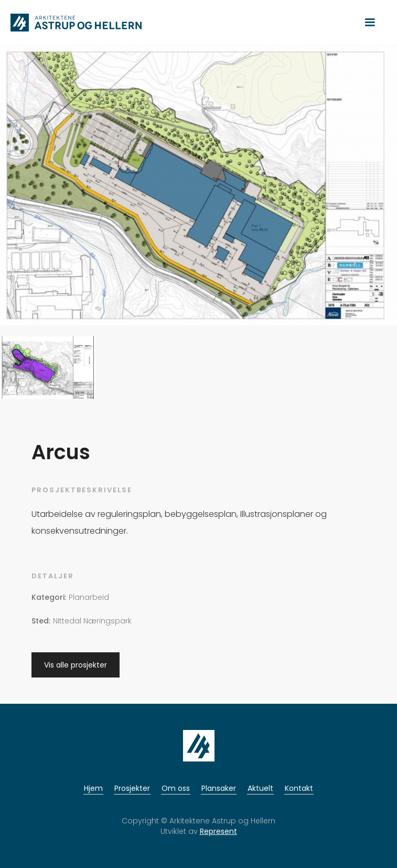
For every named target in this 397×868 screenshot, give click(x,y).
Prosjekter (132, 788)
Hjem (93, 788)
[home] (73, 23)
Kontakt (299, 788)
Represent (218, 831)
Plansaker (219, 788)
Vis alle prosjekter (76, 665)
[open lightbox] (198, 189)
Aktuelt (260, 788)
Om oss (176, 788)
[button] (370, 23)
